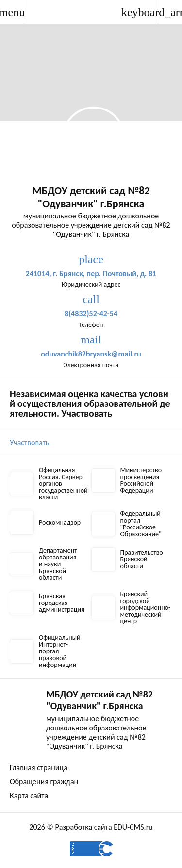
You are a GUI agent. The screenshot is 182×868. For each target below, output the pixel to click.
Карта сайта (29, 796)
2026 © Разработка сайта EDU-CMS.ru (91, 827)
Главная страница (39, 767)
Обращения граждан (44, 782)
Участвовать (29, 442)
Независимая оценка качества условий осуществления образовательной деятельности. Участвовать (90, 403)
